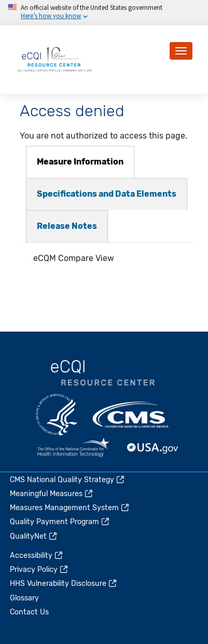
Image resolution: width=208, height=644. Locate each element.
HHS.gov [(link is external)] (57, 415)
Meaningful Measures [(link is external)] (52, 494)
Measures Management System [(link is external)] (70, 508)
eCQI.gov (103, 373)
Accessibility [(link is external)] (37, 556)
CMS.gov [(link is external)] (131, 415)
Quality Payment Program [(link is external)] (60, 522)
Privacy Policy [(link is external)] (39, 570)
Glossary (24, 598)
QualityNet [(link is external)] (34, 536)
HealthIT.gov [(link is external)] (73, 448)
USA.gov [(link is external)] (153, 448)
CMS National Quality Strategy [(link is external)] (68, 480)
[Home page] (54, 59)
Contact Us (29, 612)
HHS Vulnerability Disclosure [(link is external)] (64, 584)
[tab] (80, 162)
